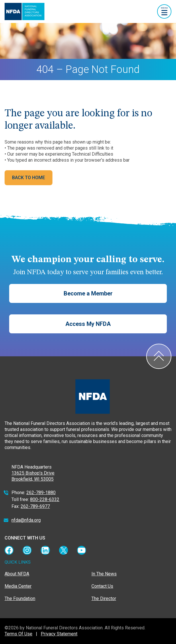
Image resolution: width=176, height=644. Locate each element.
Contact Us (102, 586)
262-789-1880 (41, 493)
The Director (104, 598)
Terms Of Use (18, 634)
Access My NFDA (88, 324)
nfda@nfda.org (26, 520)
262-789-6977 (35, 506)
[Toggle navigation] (164, 11)
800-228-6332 (45, 499)
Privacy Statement (59, 634)
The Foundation (20, 598)
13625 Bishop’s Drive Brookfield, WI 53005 (33, 476)
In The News (104, 574)
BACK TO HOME (29, 178)
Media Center (18, 586)
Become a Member (88, 293)
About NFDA (17, 574)
